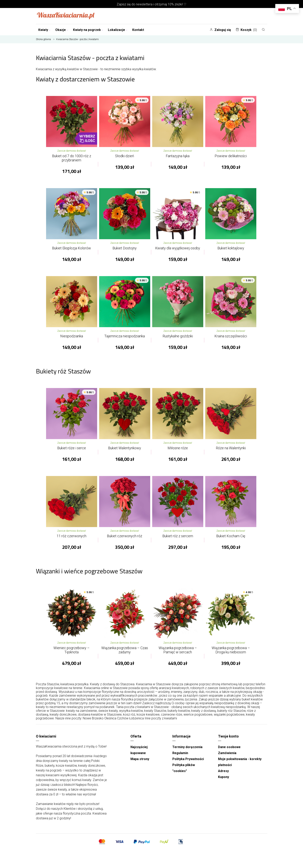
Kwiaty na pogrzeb (88, 30)
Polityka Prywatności (188, 759)
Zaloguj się (220, 30)
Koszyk (246, 30)
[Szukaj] (263, 30)
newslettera (144, 4)
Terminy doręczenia (187, 747)
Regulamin (180, 753)
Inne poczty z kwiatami (161, 718)
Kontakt (138, 30)
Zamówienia (227, 753)
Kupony (224, 777)
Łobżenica (137, 718)
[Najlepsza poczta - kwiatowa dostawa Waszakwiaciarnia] (66, 16)
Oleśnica (110, 718)
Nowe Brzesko (93, 718)
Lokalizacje (118, 30)
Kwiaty (44, 30)
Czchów (123, 718)
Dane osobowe (229, 747)
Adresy (223, 771)
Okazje (62, 30)
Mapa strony (140, 759)
